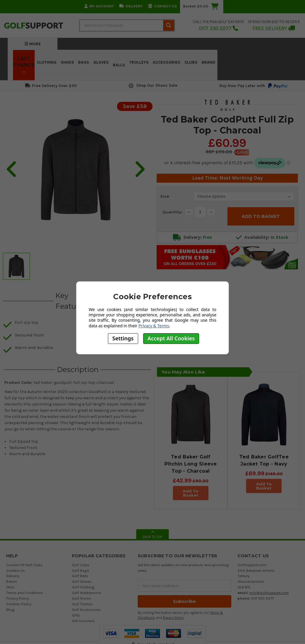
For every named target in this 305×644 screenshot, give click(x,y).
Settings (123, 338)
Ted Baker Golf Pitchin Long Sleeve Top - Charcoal (191, 464)
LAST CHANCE (24, 64)
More (33, 44)
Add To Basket (191, 493)
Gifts (76, 615)
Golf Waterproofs (87, 593)
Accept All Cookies (171, 338)
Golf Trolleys (82, 604)
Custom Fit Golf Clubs (24, 565)
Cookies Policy (19, 604)
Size (165, 196)
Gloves (101, 64)
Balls (119, 65)
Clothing (47, 64)
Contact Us (163, 6)
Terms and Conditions (25, 593)
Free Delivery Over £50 (51, 86)
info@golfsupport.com (269, 593)
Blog (10, 610)
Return (12, 581)
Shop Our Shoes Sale (152, 85)
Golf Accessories (86, 610)
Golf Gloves (82, 581)
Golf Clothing (83, 587)
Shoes (67, 64)
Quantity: (172, 212)
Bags (84, 64)
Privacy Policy (18, 598)
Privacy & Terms (154, 326)
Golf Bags (81, 570)
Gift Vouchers (83, 621)
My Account (99, 6)
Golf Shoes (81, 598)
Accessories (167, 64)
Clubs (191, 64)
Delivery (131, 6)
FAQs (10, 587)
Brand (208, 64)
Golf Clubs (81, 565)
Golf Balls (80, 576)
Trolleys (139, 64)
